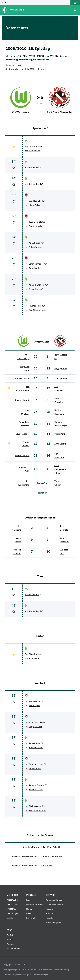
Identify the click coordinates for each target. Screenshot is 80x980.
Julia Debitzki (35, 222)
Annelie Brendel (37, 285)
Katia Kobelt (47, 866)
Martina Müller (32, 167)
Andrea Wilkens (32, 151)
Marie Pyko (34, 205)
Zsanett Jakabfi (36, 289)
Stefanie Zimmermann (52, 856)
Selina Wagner (36, 247)
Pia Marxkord (35, 306)
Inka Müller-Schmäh (35, 69)
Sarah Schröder (36, 264)
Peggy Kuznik (35, 226)
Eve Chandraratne (33, 146)
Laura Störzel (61, 379)
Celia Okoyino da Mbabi (60, 469)
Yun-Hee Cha (35, 201)
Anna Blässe (35, 243)
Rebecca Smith (22, 379)
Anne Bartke (35, 268)
